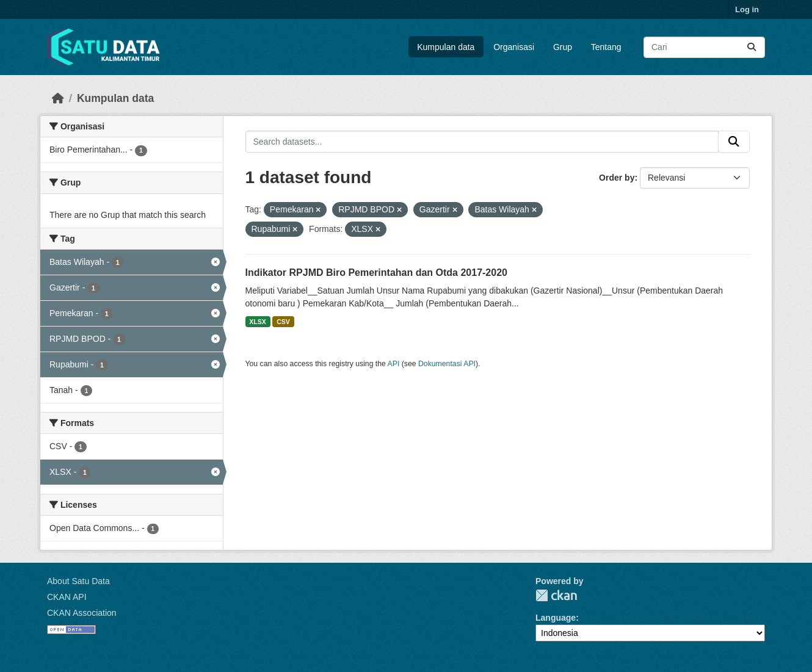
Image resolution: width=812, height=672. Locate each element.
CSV (283, 322)
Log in (747, 9)
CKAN (556, 595)
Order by (617, 178)
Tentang (606, 47)
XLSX (257, 322)
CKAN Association (82, 613)
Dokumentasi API (447, 364)
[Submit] (752, 47)
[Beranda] (58, 98)
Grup (563, 47)
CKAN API (67, 597)
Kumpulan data (446, 47)
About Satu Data (78, 581)
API (394, 364)
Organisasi (514, 47)
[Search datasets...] (704, 47)
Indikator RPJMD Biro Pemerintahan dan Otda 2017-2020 (376, 273)
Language (556, 618)
